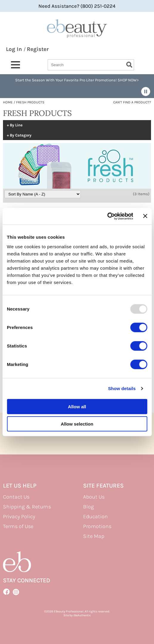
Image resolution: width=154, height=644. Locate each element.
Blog (88, 507)
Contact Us (16, 497)
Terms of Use (18, 526)
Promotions (97, 526)
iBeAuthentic (82, 615)
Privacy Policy (19, 516)
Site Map (94, 536)
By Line (16, 125)
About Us (94, 497)
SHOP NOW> (128, 80)
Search (129, 65)
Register (38, 49)
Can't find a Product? (132, 102)
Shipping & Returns (27, 507)
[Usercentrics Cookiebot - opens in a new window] (107, 216)
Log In (15, 49)
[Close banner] (145, 216)
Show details (122, 388)
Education (95, 516)
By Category (21, 135)
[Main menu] (15, 65)
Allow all (77, 406)
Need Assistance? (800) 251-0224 (77, 6)
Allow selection (77, 424)
